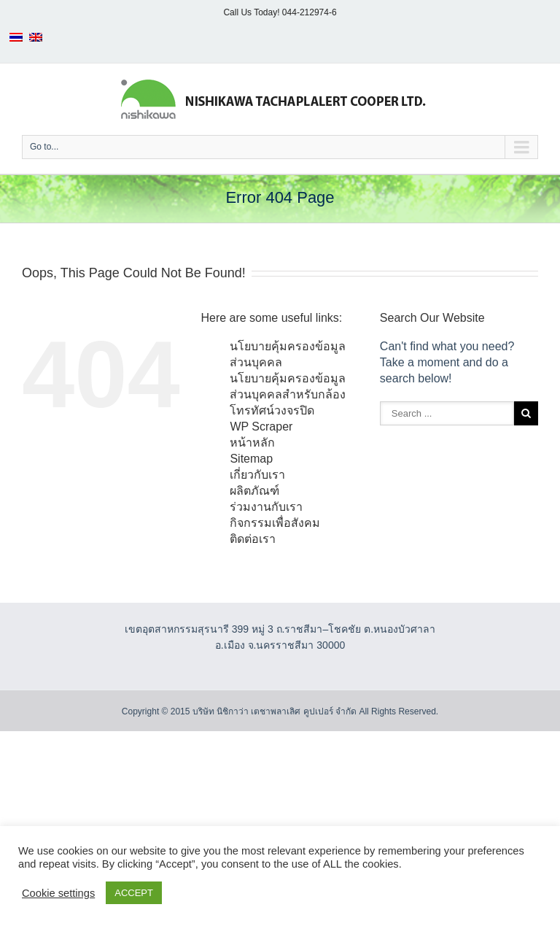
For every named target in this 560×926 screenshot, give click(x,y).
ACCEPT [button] (134, 893)
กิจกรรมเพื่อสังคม (275, 523)
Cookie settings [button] (58, 893)
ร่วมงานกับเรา (266, 507)
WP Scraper (261, 427)
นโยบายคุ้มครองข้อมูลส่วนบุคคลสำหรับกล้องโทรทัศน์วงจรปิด (288, 394)
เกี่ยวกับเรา (257, 475)
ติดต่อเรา (253, 539)
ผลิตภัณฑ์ (254, 491)
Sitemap (251, 459)
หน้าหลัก (252, 443)
